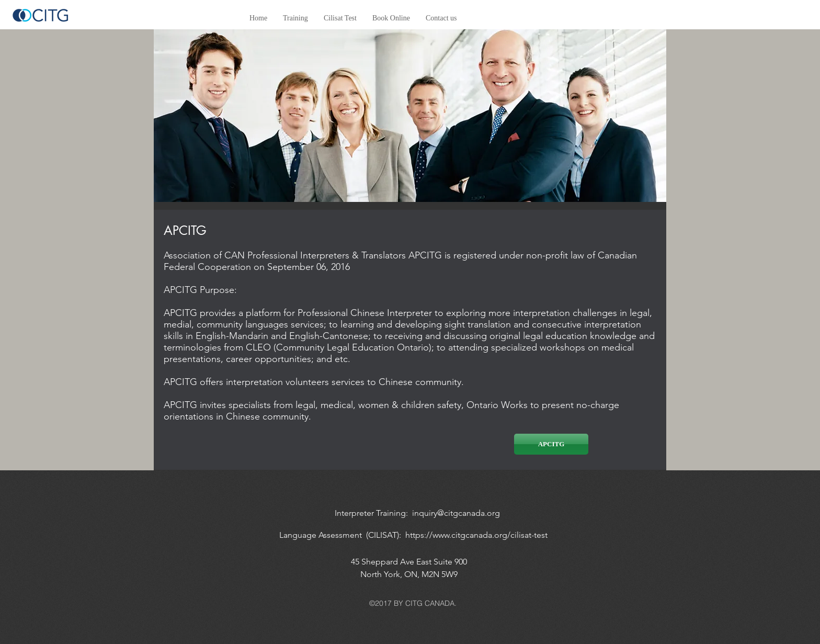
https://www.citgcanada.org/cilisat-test (476, 535)
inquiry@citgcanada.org (456, 513)
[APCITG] (551, 444)
